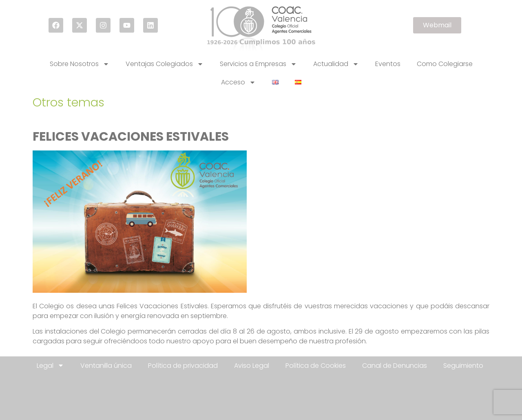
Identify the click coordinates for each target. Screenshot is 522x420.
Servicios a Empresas (258, 64)
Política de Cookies (316, 366)
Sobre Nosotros (80, 64)
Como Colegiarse (445, 64)
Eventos (388, 64)
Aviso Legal (252, 366)
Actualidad (336, 64)
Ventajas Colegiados (165, 64)
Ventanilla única (106, 366)
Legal (50, 365)
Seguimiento (463, 366)
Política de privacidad (183, 366)
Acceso (238, 82)
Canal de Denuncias (395, 366)
